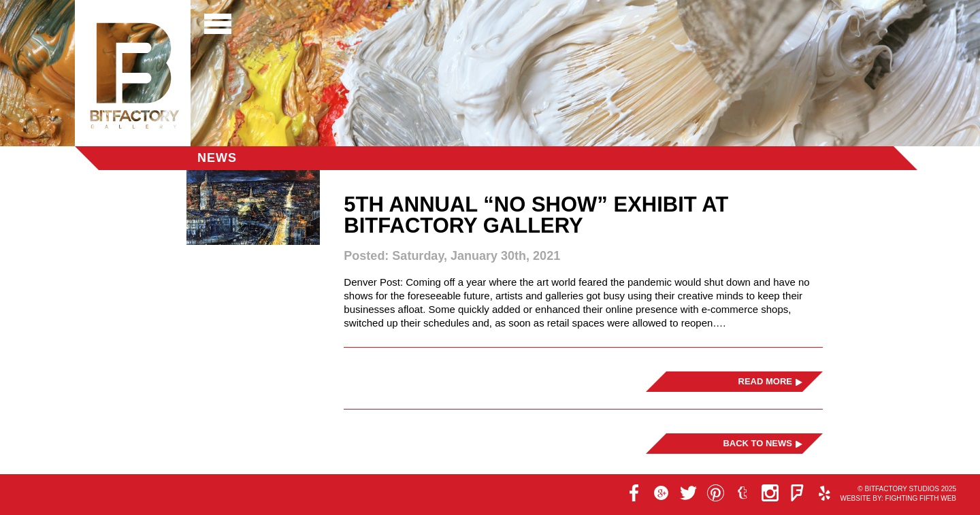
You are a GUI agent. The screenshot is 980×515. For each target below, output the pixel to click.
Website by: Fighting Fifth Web (898, 498)
